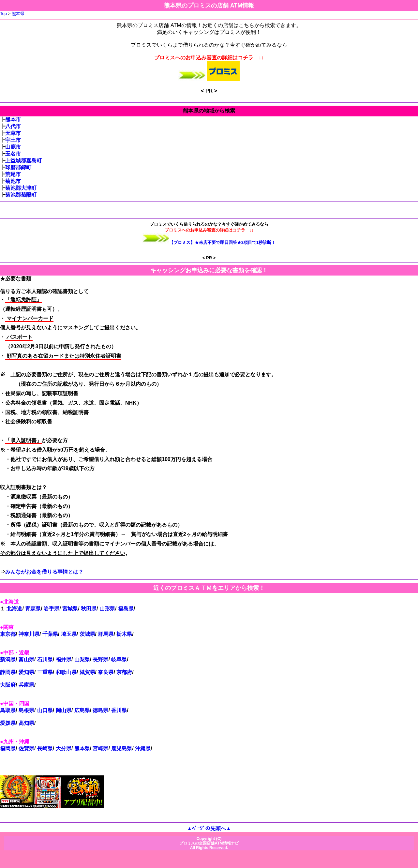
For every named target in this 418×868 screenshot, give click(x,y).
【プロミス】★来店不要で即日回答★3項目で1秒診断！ (223, 242)
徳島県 (100, 710)
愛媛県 (8, 723)
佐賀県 (26, 748)
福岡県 (8, 748)
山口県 (45, 710)
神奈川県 (29, 634)
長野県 (100, 659)
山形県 (107, 609)
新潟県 (8, 659)
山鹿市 (13, 147)
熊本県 (18, 14)
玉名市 (13, 154)
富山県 (26, 659)
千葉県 (50, 634)
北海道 (14, 609)
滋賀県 (87, 672)
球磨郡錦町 (18, 167)
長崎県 (45, 748)
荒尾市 (13, 174)
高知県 (26, 723)
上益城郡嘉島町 (23, 161)
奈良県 (106, 672)
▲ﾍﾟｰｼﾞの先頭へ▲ (209, 828)
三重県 (45, 672)
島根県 (26, 710)
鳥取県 (8, 710)
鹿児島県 (122, 748)
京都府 (124, 672)
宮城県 (70, 609)
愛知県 (26, 672)
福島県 (126, 609)
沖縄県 (143, 748)
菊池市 (13, 181)
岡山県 (64, 710)
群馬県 (106, 634)
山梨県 (82, 659)
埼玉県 (69, 634)
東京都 (8, 634)
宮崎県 (100, 748)
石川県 (45, 659)
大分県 (64, 748)
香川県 (119, 710)
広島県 (82, 710)
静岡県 (8, 672)
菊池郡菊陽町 (21, 195)
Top (3, 14)
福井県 (64, 659)
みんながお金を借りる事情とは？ (44, 572)
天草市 (13, 133)
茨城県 (87, 634)
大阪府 (8, 685)
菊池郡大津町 (21, 188)
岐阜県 (119, 659)
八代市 (13, 126)
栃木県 (124, 634)
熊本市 (13, 120)
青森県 (33, 609)
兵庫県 (26, 685)
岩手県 (52, 609)
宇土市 (13, 140)
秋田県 (89, 609)
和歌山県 (66, 672)
